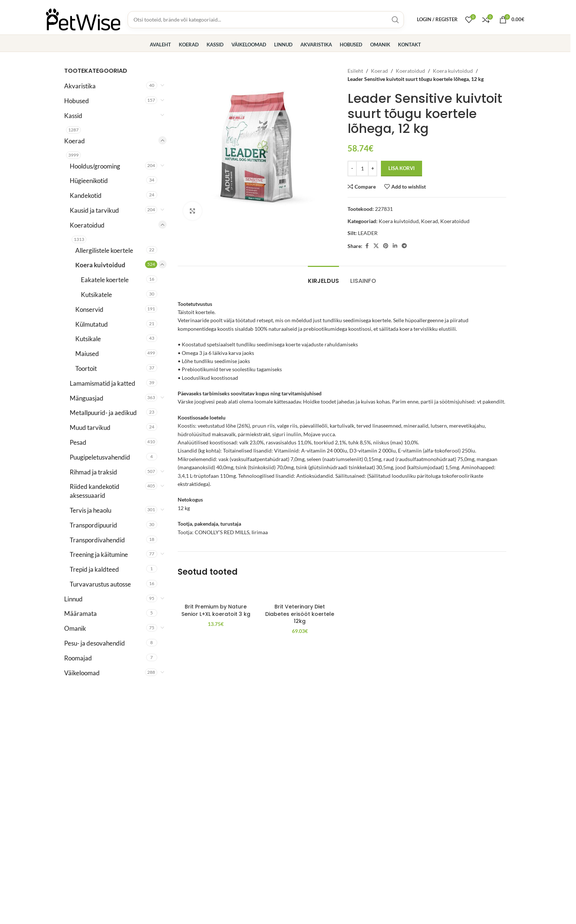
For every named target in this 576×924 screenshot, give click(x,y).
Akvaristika (80, 86)
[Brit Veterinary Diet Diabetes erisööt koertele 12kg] (300, 593)
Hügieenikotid (89, 181)
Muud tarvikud (90, 427)
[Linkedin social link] (395, 246)
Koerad (75, 141)
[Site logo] (83, 19)
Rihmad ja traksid (93, 472)
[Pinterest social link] (386, 246)
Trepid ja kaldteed (94, 569)
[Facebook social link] (367, 246)
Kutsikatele (96, 295)
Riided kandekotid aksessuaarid (95, 491)
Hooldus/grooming (95, 166)
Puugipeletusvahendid (100, 457)
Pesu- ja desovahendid (95, 643)
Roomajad (78, 658)
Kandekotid (86, 195)
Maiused (87, 354)
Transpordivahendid (97, 540)
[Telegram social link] (404, 246)
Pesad (78, 442)
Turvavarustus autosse (100, 584)
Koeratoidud (87, 225)
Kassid (73, 116)
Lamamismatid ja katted (103, 383)
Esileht (355, 71)
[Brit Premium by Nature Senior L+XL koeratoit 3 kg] (216, 593)
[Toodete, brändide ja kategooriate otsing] (266, 20)
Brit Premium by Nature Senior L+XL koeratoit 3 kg (216, 610)
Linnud (73, 599)
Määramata (80, 613)
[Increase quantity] (373, 169)
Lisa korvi (401, 168)
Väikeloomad (82, 673)
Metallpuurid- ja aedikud (103, 413)
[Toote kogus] (362, 169)
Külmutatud (92, 324)
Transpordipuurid (93, 525)
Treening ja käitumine (99, 554)
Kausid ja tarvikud (94, 210)
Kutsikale (88, 339)
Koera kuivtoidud (100, 265)
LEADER (368, 233)
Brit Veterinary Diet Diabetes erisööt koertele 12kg (300, 614)
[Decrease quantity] (352, 169)
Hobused (77, 101)
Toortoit (86, 368)
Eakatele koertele (105, 280)
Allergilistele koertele (104, 250)
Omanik (75, 628)
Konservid (89, 309)
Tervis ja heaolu (90, 510)
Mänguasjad (87, 398)
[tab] (323, 277)
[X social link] (376, 246)
